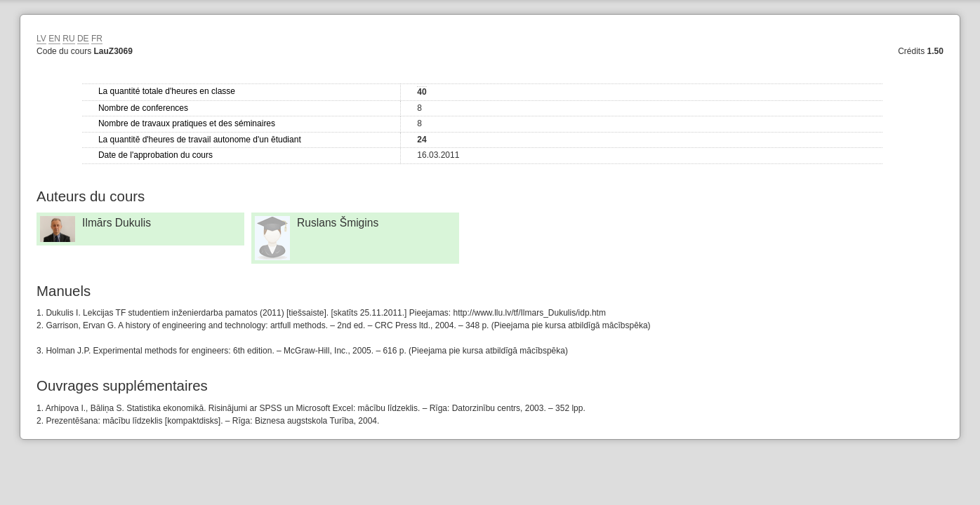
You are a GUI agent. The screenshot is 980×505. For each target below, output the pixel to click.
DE (83, 39)
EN (54, 39)
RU (68, 39)
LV (41, 39)
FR (97, 39)
